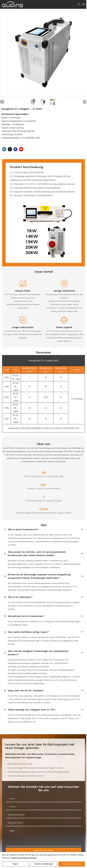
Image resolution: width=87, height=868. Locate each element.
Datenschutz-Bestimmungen (24, 858)
